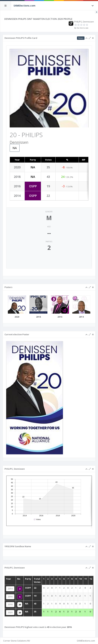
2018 (16, 604)
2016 (16, 597)
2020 (16, 611)
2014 (16, 591)
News (81, 38)
